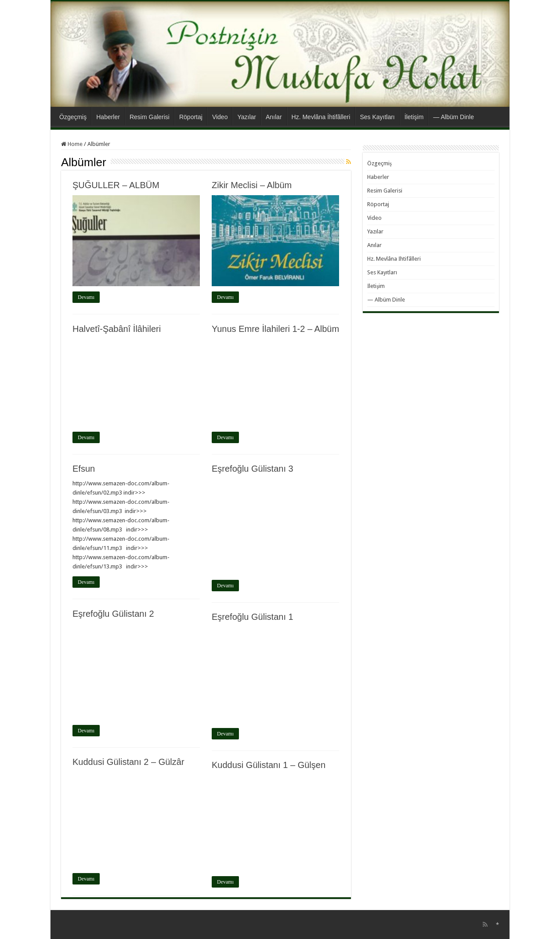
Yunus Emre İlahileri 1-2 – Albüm (275, 329)
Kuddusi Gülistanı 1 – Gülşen (269, 765)
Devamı (86, 297)
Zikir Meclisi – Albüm (252, 185)
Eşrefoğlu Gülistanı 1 (253, 617)
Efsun (84, 469)
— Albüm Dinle (453, 117)
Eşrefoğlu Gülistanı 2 (113, 614)
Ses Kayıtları (377, 117)
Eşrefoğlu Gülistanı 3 (253, 469)
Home (72, 144)
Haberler (108, 117)
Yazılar (247, 117)
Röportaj (191, 117)
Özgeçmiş (73, 117)
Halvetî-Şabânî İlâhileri (117, 329)
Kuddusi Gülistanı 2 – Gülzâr (128, 762)
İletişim (414, 117)
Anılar (274, 117)
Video (220, 117)
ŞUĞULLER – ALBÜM (116, 185)
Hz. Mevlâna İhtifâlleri (321, 117)
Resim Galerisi (150, 117)
